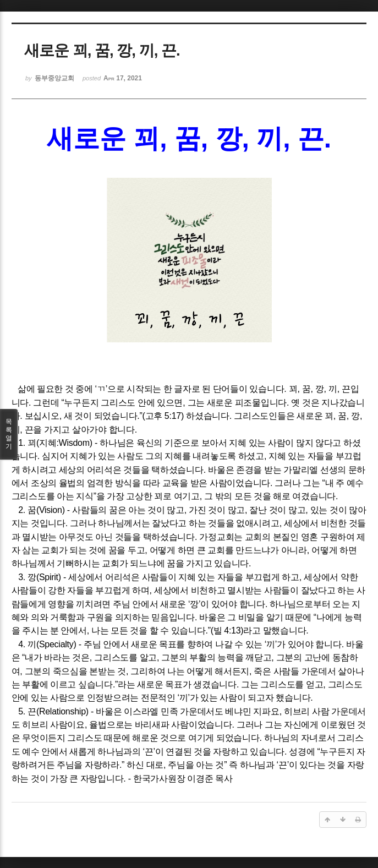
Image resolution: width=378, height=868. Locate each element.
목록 (9, 434)
